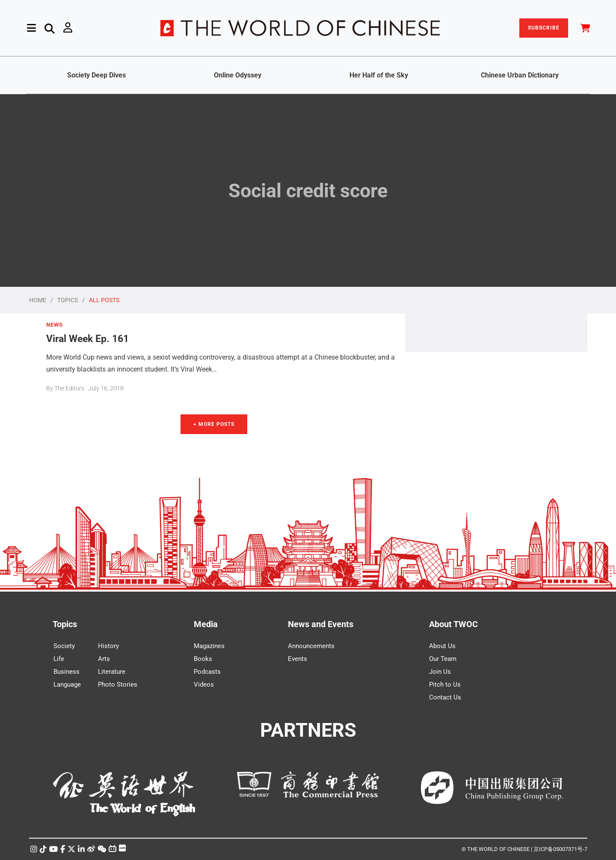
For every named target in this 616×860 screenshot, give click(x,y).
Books (203, 659)
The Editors (69, 388)
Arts (104, 659)
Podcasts (207, 672)
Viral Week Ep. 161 (87, 339)
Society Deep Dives (96, 75)
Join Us (440, 672)
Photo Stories (118, 684)
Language (67, 684)
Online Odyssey (238, 75)
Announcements (311, 646)
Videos (204, 684)
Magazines (209, 646)
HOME (38, 300)
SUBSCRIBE (544, 28)
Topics (65, 624)
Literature (112, 672)
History (108, 646)
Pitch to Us (445, 684)
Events (298, 659)
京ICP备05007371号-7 (560, 849)
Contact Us (445, 697)
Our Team (443, 659)
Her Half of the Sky (379, 75)
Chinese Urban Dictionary (520, 75)
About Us (442, 646)
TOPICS (68, 300)
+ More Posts (214, 424)
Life (59, 659)
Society (64, 646)
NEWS (55, 325)
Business (67, 672)
